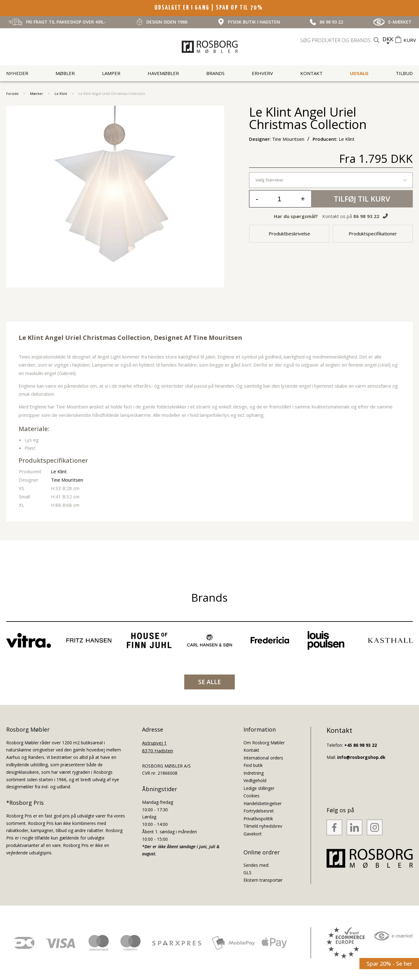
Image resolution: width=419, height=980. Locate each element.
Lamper (111, 73)
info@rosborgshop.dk (361, 757)
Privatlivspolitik (258, 819)
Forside (12, 94)
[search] (341, 40)
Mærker (37, 94)
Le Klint (61, 94)
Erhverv (262, 73)
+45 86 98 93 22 (361, 745)
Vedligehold (255, 780)
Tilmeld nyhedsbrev (263, 826)
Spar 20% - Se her (389, 964)
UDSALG (359, 73)
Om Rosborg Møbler (264, 743)
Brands (215, 73)
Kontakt (311, 73)
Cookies (252, 796)
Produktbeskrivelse (289, 234)
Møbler (65, 73)
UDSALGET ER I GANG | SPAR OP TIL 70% (210, 8)
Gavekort (253, 834)
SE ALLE (210, 682)
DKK (388, 39)
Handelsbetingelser (263, 803)
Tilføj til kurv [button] (362, 199)
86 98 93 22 (366, 216)
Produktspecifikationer (373, 234)
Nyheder (17, 73)
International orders (263, 758)
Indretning (254, 773)
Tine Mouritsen (218, 338)
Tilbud (404, 73)
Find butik (253, 765)
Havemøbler (163, 73)
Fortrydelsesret (259, 811)
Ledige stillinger (259, 788)
